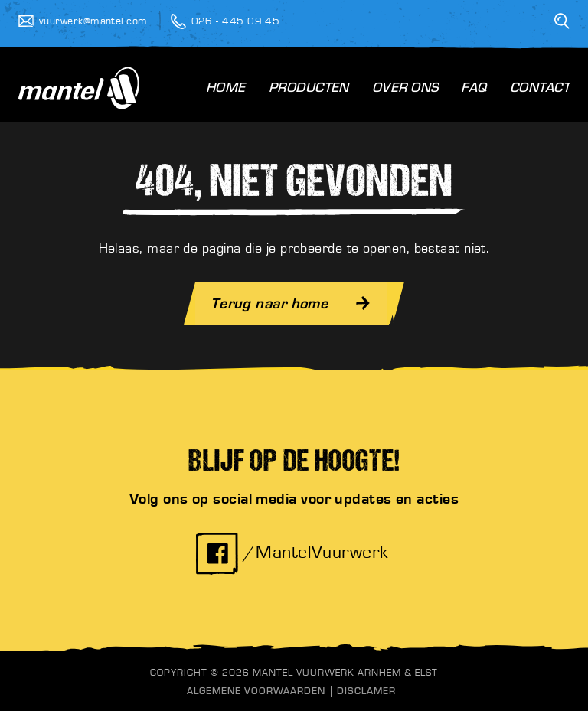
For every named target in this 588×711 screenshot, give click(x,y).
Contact (540, 90)
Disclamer (366, 692)
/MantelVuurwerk (292, 553)
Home (226, 90)
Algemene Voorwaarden (256, 692)
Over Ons (405, 90)
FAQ (474, 90)
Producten (309, 90)
